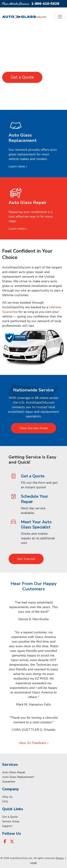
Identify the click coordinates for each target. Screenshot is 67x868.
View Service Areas (34, 428)
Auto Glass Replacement (18, 777)
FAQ (5, 802)
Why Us (7, 797)
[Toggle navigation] (60, 17)
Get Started (26, 559)
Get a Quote (22, 77)
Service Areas (11, 821)
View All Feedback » (34, 743)
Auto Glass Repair (14, 772)
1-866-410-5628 (45, 4)
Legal (33, 863)
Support (7, 826)
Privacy (60, 858)
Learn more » (18, 166)
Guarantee (9, 782)
